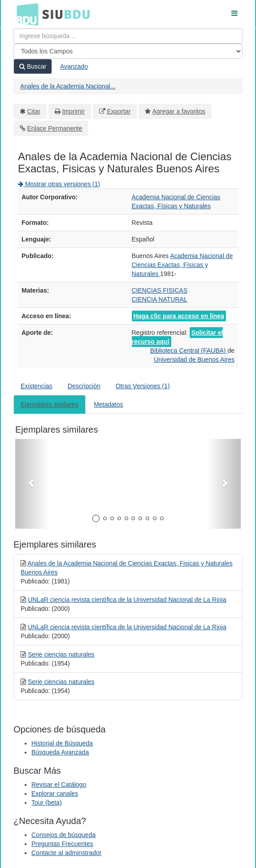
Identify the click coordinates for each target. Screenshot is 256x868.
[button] (32, 484)
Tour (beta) (47, 802)
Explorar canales (55, 793)
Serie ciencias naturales (61, 654)
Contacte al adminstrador (66, 853)
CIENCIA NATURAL (160, 299)
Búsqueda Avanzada (60, 752)
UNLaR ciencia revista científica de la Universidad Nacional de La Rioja (127, 600)
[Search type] (128, 51)
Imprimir (73, 111)
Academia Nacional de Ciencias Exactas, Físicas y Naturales (182, 265)
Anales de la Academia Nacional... (68, 86)
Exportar (119, 111)
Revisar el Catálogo (59, 785)
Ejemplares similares (50, 404)
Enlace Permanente (55, 128)
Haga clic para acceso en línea (179, 316)
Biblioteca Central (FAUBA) (189, 351)
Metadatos (108, 404)
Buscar (33, 66)
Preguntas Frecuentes (62, 844)
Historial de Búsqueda (62, 743)
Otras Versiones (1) (143, 386)
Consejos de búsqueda (63, 835)
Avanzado (74, 66)
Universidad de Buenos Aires (194, 359)
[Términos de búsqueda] (128, 36)
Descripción (84, 386)
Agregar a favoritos (179, 111)
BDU (25, 14)
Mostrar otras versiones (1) (59, 184)
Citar (34, 111)
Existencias (37, 386)
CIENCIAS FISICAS (160, 290)
